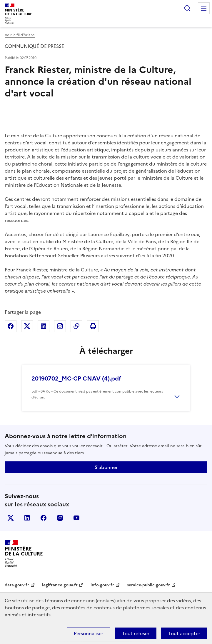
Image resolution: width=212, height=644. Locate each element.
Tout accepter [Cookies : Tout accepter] (184, 633)
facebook (44, 518)
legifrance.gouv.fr (60, 585)
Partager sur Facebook (11, 326)
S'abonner (106, 467)
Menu (204, 8)
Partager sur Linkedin (44, 326)
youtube (76, 518)
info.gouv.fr (102, 585)
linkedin (27, 518)
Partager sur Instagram (60, 326)
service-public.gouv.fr (148, 585)
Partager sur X (27, 326)
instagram (60, 518)
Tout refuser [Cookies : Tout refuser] (136, 633)
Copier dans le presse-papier (76, 326)
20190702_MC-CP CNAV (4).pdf (76, 378)
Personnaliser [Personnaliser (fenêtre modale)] (89, 633)
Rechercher (187, 8)
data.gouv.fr (17, 585)
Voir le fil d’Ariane (20, 35)
